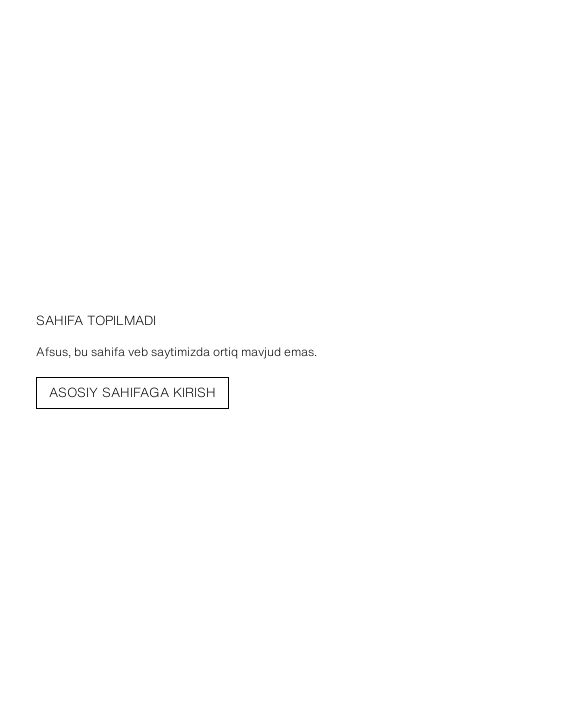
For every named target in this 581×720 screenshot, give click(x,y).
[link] (132, 393)
